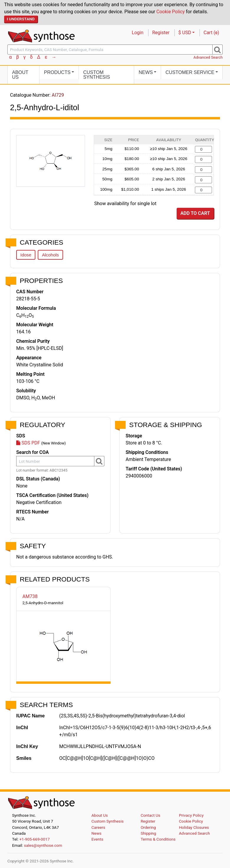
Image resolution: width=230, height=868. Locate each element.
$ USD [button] (185, 33)
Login (138, 33)
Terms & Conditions (158, 839)
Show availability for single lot (125, 204)
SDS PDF (28, 443)
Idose (26, 255)
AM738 (30, 596)
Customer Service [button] (190, 72)
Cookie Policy (170, 12)
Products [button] (57, 72)
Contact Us (151, 815)
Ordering (148, 827)
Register (161, 33)
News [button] (146, 72)
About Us (20, 75)
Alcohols (50, 255)
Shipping (148, 833)
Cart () (211, 33)
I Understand (21, 19)
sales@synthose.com (43, 845)
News (96, 833)
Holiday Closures (194, 827)
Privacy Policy (191, 815)
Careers (98, 827)
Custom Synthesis (97, 75)
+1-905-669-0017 (35, 839)
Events (97, 839)
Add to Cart (195, 213)
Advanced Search (208, 57)
